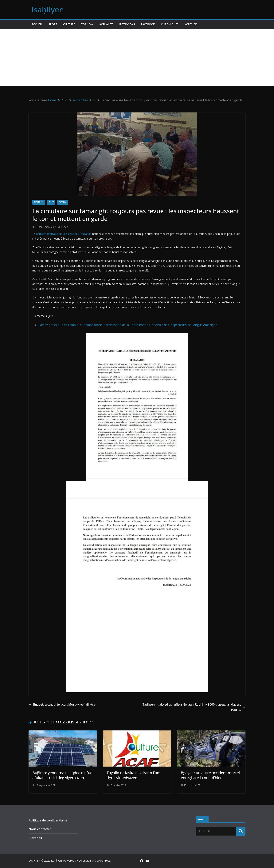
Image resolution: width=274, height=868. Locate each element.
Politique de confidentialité (48, 820)
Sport (53, 24)
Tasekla (63, 202)
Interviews (127, 24)
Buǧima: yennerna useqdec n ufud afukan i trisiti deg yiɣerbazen (62, 775)
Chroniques (170, 24)
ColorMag (85, 860)
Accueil (37, 24)
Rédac (64, 227)
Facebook (148, 24)
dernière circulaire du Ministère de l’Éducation (64, 234)
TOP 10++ (87, 24)
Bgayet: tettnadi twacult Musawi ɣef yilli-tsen (63, 704)
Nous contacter (40, 829)
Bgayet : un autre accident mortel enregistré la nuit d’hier (210, 775)
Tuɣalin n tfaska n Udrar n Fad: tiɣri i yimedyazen (133, 775)
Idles (51, 202)
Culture (69, 24)
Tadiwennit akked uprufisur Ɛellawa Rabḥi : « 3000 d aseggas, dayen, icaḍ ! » (194, 707)
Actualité (106, 24)
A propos (35, 838)
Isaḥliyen (48, 9)
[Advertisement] (137, 57)
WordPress (104, 860)
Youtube (191, 24)
